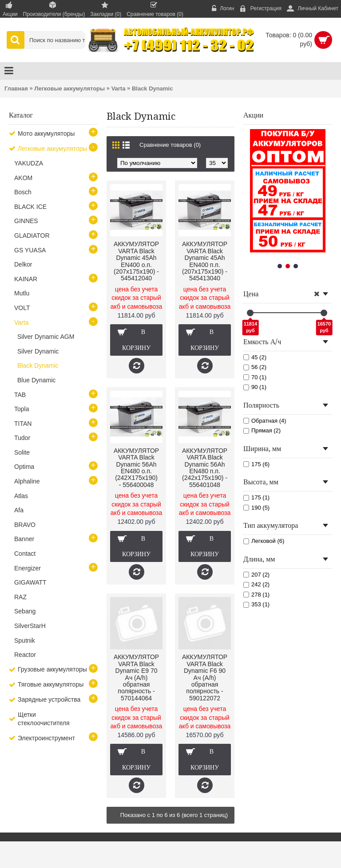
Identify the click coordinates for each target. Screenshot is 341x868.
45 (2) (255, 357)
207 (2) (256, 575)
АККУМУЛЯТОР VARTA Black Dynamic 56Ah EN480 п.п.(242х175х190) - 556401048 (205, 468)
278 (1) (256, 595)
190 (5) (256, 508)
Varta (119, 88)
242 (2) (256, 584)
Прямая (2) (262, 430)
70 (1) (255, 377)
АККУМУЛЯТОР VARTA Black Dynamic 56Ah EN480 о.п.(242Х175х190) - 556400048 (136, 468)
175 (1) (256, 497)
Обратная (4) (265, 421)
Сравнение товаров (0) (170, 145)
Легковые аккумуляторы (69, 88)
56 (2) (255, 367)
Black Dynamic (153, 88)
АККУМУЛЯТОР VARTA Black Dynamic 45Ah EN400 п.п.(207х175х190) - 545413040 (205, 261)
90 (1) (255, 387)
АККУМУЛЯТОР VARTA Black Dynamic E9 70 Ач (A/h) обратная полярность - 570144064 (136, 677)
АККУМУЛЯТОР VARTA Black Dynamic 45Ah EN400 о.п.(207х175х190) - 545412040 (136, 261)
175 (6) (256, 464)
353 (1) (256, 604)
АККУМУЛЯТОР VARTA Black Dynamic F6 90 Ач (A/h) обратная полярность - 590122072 (205, 677)
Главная (16, 88)
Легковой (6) (264, 541)
